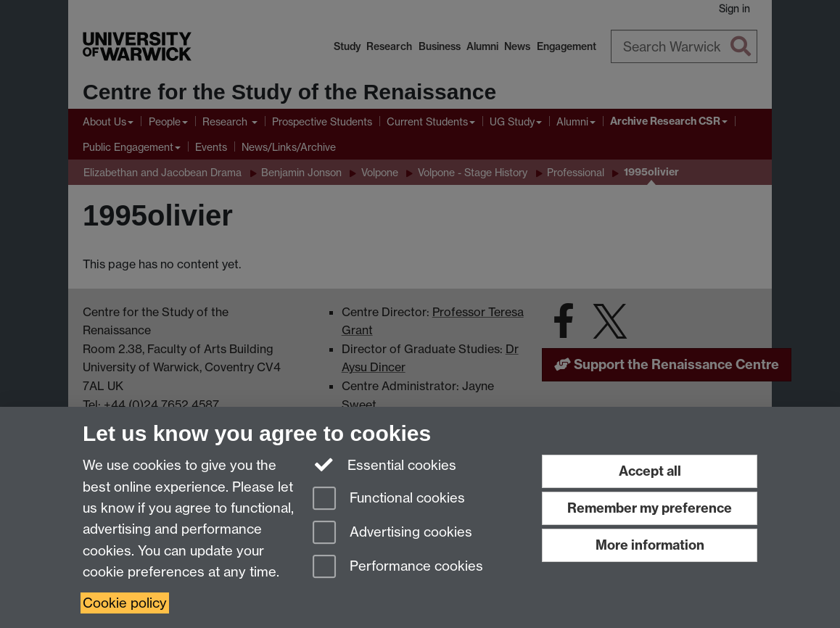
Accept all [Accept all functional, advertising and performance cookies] (650, 471)
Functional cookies (389, 499)
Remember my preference (650, 508)
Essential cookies (385, 464)
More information (650, 545)
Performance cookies (398, 567)
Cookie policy (125, 603)
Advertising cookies (392, 533)
